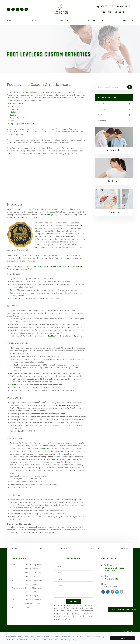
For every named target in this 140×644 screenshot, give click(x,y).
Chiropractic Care (114, 151)
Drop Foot (14, 121)
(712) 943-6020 (115, 12)
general (102, 104)
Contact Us (128, 21)
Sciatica (13, 115)
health (101, 115)
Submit (74, 602)
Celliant (13, 290)
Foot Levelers (30, 92)
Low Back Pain (16, 106)
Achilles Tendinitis (18, 118)
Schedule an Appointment (115, 7)
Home (9, 21)
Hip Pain (14, 112)
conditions (103, 121)
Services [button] (63, 21)
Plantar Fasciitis (17, 103)
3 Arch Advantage (62, 405)
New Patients (114, 182)
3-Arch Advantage (46, 215)
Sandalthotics (45, 132)
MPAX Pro (51, 336)
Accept (122, 638)
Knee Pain (14, 109)
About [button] (35, 21)
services (102, 110)
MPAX (25, 319)
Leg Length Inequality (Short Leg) (24, 124)
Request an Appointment (124, 610)
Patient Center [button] (96, 21)
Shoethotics (28, 132)
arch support (45, 449)
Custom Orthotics (15, 132)
